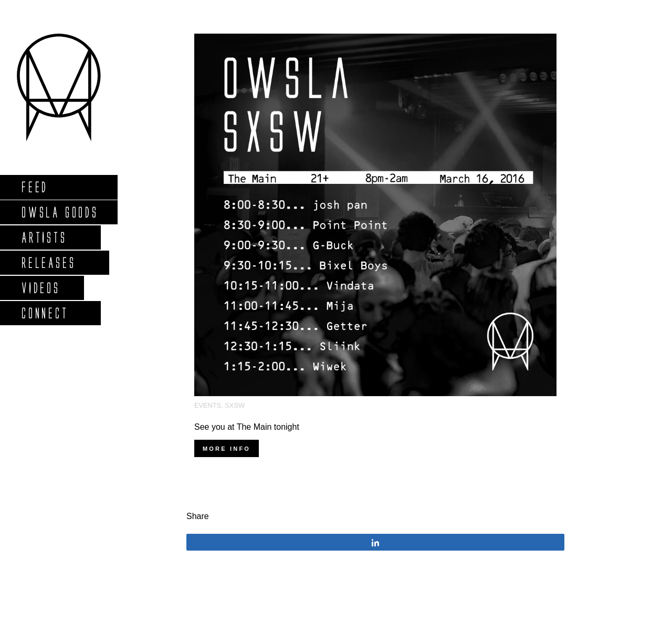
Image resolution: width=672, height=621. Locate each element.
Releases (48, 262)
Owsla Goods (60, 212)
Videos (40, 288)
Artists (44, 237)
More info (227, 449)
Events (208, 405)
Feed (34, 187)
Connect (45, 313)
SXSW (235, 405)
